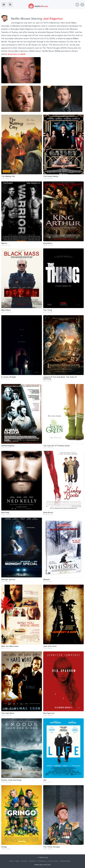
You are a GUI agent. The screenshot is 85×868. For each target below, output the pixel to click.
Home (11, 861)
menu (4, 4)
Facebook (82, 5)
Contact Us (42, 861)
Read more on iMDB (17, 54)
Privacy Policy (65, 861)
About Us (33, 861)
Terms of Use (53, 861)
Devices (24, 861)
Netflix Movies (40, 865)
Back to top (44, 858)
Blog (17, 861)
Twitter (77, 5)
